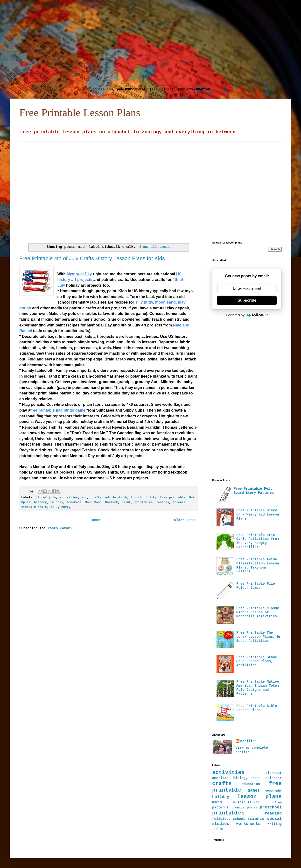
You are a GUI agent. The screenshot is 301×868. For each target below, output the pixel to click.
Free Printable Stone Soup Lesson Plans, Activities (257, 661)
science (179, 502)
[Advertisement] (45, 45)
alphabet (274, 773)
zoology (218, 829)
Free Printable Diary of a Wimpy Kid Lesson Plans (258, 515)
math (217, 802)
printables (144, 502)
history (40, 502)
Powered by (247, 315)
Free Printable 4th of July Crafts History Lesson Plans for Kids (92, 258)
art (84, 498)
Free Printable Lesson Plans (80, 113)
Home (96, 520)
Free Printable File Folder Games (256, 586)
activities (69, 498)
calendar (274, 778)
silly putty (60, 507)
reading (273, 813)
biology (241, 778)
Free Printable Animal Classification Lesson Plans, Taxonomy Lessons (258, 565)
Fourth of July (144, 498)
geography (273, 791)
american (220, 778)
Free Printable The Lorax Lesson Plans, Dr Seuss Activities (259, 637)
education (251, 784)
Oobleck (112, 502)
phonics (238, 808)
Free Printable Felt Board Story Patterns (254, 491)
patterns (220, 807)
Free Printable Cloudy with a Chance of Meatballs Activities (258, 612)
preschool (271, 807)
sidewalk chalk (34, 507)
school (239, 819)
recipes (163, 502)
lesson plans (259, 797)
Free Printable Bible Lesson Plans (257, 708)
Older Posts (185, 520)
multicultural (247, 802)
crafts (96, 498)
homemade (74, 502)
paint (126, 502)
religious (221, 819)
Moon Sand (93, 502)
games (254, 790)
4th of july (46, 498)
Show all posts (155, 247)
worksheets (248, 824)
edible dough (116, 498)
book (257, 778)
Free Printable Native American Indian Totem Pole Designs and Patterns (258, 688)
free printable (173, 498)
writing (275, 824)
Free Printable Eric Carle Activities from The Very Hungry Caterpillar (258, 541)
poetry (252, 808)
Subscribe (247, 300)
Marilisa (248, 741)
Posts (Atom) (60, 528)
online (276, 803)
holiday (57, 502)
